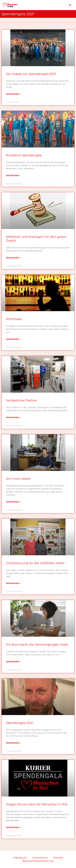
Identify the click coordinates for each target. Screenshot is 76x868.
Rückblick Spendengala (24, 155)
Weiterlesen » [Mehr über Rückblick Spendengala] (13, 175)
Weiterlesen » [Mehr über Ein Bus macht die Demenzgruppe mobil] (13, 662)
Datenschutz (40, 858)
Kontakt (58, 858)
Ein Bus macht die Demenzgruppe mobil (37, 644)
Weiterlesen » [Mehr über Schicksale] (13, 339)
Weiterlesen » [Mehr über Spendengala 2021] (13, 743)
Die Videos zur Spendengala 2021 (31, 74)
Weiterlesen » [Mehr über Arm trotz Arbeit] (13, 502)
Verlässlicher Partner (21, 400)
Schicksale (14, 319)
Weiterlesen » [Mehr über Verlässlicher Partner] (13, 417)
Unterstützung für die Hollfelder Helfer (35, 563)
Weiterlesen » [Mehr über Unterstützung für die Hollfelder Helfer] (13, 583)
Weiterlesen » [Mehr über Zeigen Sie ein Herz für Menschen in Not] (13, 827)
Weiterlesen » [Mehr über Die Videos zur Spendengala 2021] (13, 94)
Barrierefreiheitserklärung (38, 861)
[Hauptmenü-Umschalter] (70, 5)
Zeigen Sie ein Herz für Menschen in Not (37, 804)
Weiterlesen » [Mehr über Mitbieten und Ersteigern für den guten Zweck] (13, 258)
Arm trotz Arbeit (18, 479)
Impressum (20, 858)
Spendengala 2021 (20, 723)
